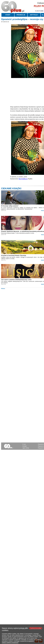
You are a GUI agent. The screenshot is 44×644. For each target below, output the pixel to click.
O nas (24, 444)
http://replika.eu (23, 179)
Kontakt (25, 446)
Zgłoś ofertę (26, 448)
